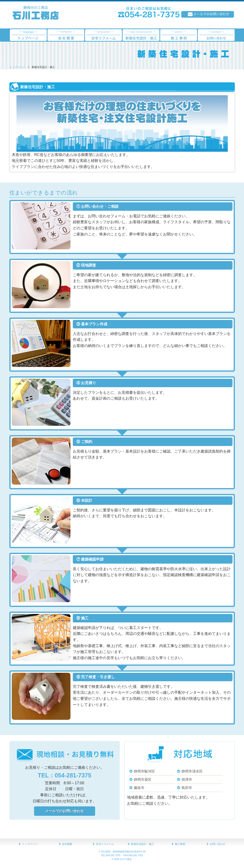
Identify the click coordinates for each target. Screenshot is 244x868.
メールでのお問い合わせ (64, 811)
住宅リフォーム (105, 844)
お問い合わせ (217, 844)
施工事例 (180, 844)
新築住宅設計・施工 (142, 844)
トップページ (17, 67)
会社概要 (67, 844)
